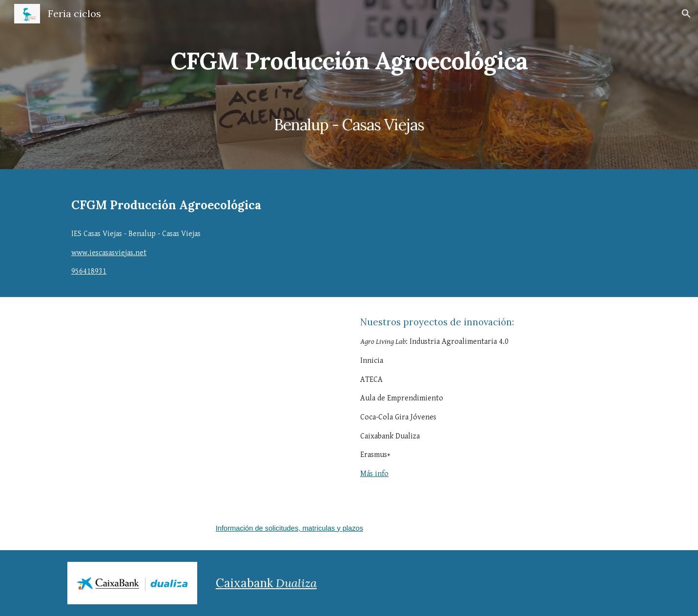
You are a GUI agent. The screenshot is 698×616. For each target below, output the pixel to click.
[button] (686, 14)
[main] (349, 85)
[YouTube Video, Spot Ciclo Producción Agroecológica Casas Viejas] (205, 402)
